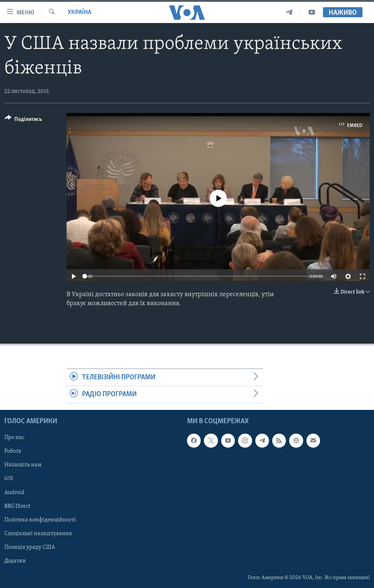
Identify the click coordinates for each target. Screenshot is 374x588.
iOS (9, 479)
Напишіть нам (23, 465)
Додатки (15, 561)
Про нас (14, 438)
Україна (79, 12)
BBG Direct (17, 506)
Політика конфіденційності (40, 520)
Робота (13, 451)
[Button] (23, 120)
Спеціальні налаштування (38, 533)
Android (14, 492)
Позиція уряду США (30, 547)
